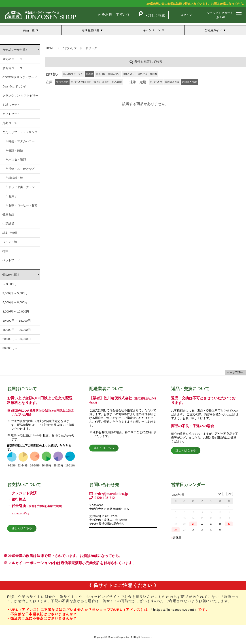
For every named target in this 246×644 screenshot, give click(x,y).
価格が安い (114, 74)
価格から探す (11, 275)
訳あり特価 (10, 233)
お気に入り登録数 (147, 74)
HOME (50, 48)
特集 (5, 251)
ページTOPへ (235, 373)
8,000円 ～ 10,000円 (16, 312)
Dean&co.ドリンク (15, 86)
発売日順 (101, 74)
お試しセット (11, 105)
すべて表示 (156, 82)
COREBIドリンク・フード (20, 77)
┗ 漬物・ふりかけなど (20, 169)
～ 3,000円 (9, 284)
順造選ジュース (13, 68)
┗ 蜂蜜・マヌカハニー (20, 141)
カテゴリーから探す (15, 50)
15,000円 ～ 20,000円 (17, 330)
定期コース (10, 123)
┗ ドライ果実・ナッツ (20, 187)
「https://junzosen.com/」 (174, 610)
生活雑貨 (8, 224)
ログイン (186, 15)
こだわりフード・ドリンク (20, 132)
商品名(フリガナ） (73, 74)
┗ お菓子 (11, 196)
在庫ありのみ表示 (112, 82)
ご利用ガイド (213, 30)
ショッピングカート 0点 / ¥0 (220, 15)
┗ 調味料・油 (14, 178)
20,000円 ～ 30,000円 (17, 339)
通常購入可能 (172, 82)
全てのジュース (13, 59)
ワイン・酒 (10, 242)
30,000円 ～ (10, 348)
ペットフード (11, 260)
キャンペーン (152, 30)
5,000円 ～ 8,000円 (15, 302)
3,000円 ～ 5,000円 (15, 293)
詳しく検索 (157, 15)
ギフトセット (11, 114)
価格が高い (129, 74)
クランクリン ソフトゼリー (20, 96)
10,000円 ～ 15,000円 (17, 321)
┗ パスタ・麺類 (15, 160)
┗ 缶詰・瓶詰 (14, 150)
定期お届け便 (90, 30)
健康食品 (8, 214)
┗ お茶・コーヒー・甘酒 (21, 205)
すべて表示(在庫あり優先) (85, 82)
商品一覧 (29, 30)
